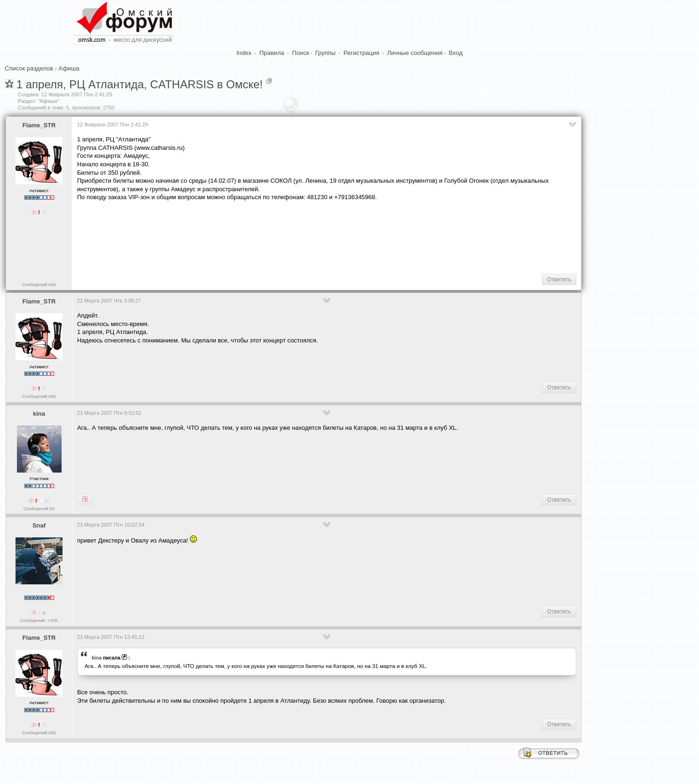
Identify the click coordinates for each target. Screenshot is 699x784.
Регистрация (361, 53)
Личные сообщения (415, 53)
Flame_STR (39, 125)
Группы (326, 53)
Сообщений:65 (39, 508)
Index (244, 53)
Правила (272, 53)
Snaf (39, 525)
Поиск (300, 53)
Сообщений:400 (39, 284)
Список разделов (29, 68)
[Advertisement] (248, 237)
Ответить (559, 279)
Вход (456, 53)
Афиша (69, 68)
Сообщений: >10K (39, 620)
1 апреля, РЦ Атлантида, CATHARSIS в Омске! (140, 84)
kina (39, 414)
